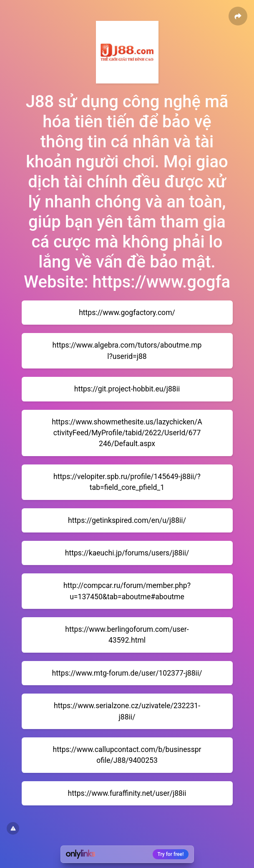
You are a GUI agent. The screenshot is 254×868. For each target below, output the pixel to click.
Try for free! (171, 854)
